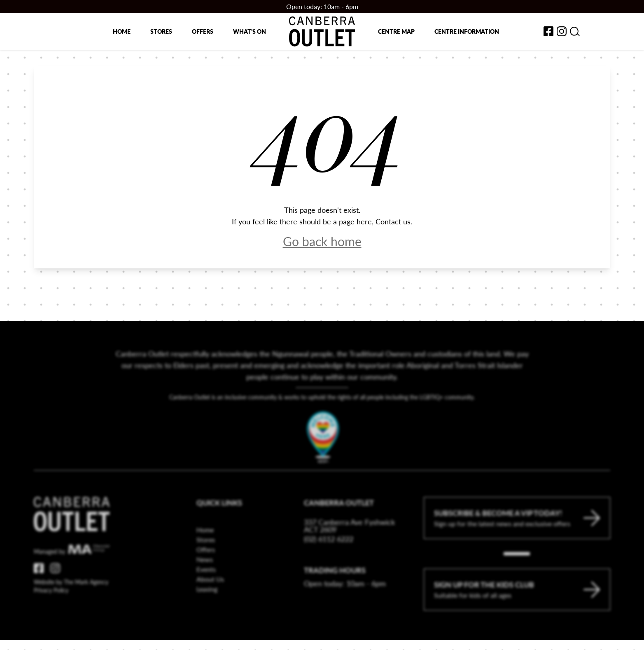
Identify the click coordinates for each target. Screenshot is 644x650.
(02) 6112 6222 (329, 558)
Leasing (207, 608)
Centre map (396, 31)
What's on (250, 31)
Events (206, 588)
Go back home (322, 241)
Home (122, 31)
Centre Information (467, 31)
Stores (161, 31)
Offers (203, 31)
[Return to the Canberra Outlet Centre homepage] (322, 31)
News (205, 579)
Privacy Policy (51, 609)
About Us (210, 598)
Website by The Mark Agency (71, 601)
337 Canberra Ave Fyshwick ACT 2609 (349, 545)
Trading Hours (335, 589)
